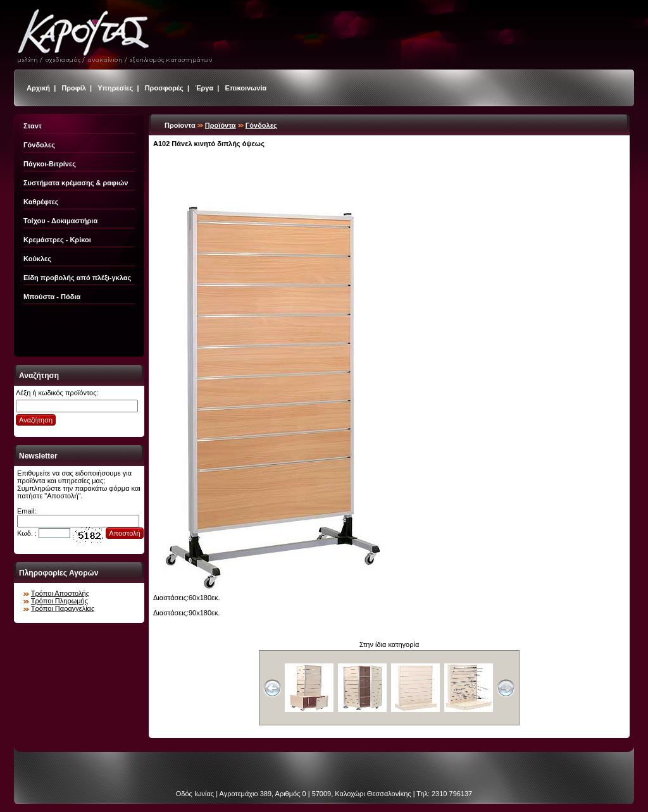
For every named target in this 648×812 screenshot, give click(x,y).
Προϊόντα (221, 125)
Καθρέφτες (41, 202)
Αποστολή (124, 533)
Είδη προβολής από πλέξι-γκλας (77, 278)
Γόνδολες (39, 145)
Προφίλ (74, 88)
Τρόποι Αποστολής (60, 593)
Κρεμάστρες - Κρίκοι (57, 240)
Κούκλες (37, 259)
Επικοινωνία (246, 88)
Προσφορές (164, 88)
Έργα (204, 88)
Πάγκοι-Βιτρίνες (50, 164)
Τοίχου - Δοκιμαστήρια (60, 221)
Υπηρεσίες (115, 88)
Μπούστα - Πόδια (52, 297)
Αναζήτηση (36, 420)
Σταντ (33, 126)
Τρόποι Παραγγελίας (63, 608)
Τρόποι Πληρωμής (59, 601)
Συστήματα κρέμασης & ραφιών (76, 183)
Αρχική (38, 88)
